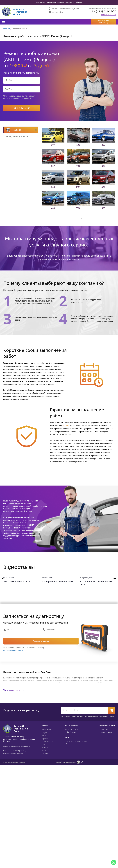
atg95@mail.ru (57, 12)
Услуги (44, 733)
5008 (78, 209)
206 (103, 145)
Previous (3, 579)
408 (53, 209)
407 (103, 188)
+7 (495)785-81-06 (103, 11)
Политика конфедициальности (17, 747)
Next (115, 579)
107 (53, 145)
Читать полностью (12, 690)
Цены (44, 736)
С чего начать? (47, 742)
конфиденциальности (22, 99)
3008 (78, 166)
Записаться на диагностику (103, 21)
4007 (78, 188)
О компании (46, 730)
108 (78, 145)
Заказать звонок (109, 15)
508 (103, 209)
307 (103, 166)
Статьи (44, 751)
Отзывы (45, 748)
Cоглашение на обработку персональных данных (15, 753)
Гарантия (45, 739)
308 (53, 188)
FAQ (43, 745)
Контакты (45, 754)
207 (53, 166)
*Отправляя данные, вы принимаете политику (19, 98)
